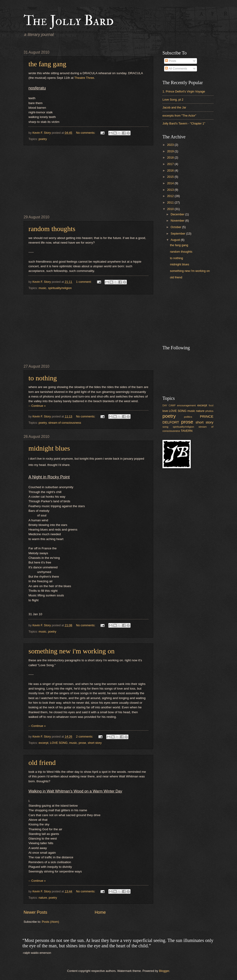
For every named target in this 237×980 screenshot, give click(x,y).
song (165, 427)
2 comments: (85, 737)
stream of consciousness (65, 423)
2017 (171, 164)
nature (43, 898)
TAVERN (187, 431)
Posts (171, 61)
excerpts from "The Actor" (179, 116)
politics (188, 417)
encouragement (186, 405)
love (165, 411)
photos (209, 411)
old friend (42, 762)
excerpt (44, 743)
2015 (171, 177)
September (178, 234)
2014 (171, 183)
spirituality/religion (60, 288)
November (178, 221)
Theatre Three (84, 78)
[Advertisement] (88, 180)
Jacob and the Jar (174, 107)
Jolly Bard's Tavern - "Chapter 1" (184, 123)
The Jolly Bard (69, 21)
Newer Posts (35, 912)
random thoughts (52, 229)
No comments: (86, 133)
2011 (171, 202)
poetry (43, 139)
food (211, 406)
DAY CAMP (169, 406)
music (43, 288)
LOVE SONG (59, 743)
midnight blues (49, 448)
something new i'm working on (72, 651)
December (178, 214)
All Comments (176, 68)
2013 (171, 190)
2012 (171, 196)
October (176, 227)
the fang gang (47, 64)
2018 (171, 157)
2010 (171, 209)
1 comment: (84, 282)
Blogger (164, 971)
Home (100, 912)
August (176, 240)
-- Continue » (37, 406)
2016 (171, 170)
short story (95, 743)
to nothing (43, 378)
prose (82, 743)
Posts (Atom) (50, 922)
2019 (171, 151)
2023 (171, 145)
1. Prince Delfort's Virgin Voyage (184, 91)
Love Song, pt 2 (173, 100)
